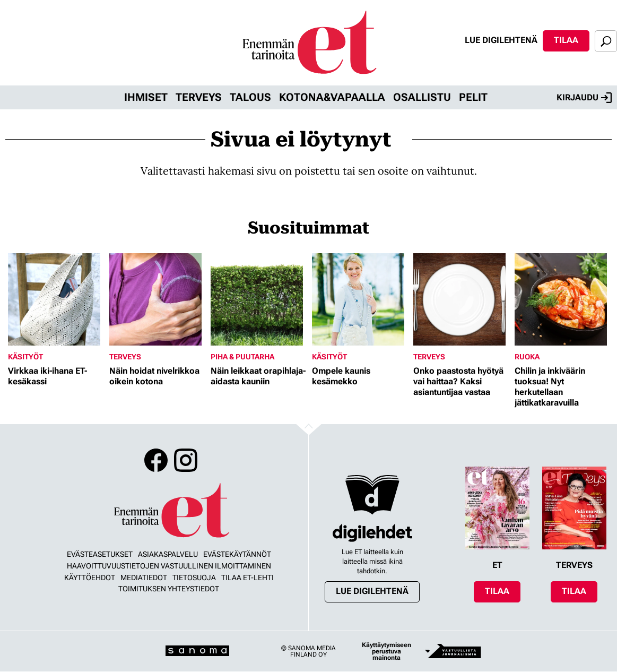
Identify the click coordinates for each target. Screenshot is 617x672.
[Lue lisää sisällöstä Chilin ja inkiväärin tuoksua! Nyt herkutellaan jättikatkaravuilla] (563, 299)
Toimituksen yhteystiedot (169, 589)
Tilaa (566, 40)
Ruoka (527, 357)
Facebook (156, 460)
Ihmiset (146, 97)
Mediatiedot (144, 578)
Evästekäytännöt (237, 554)
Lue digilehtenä (501, 40)
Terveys (199, 97)
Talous (250, 97)
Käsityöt (25, 357)
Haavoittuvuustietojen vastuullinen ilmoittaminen (169, 566)
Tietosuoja (194, 578)
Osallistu (422, 97)
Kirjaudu (584, 98)
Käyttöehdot (90, 578)
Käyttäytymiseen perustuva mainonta (386, 651)
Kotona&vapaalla (332, 97)
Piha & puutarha (242, 357)
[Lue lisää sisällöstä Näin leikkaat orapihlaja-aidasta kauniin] (259, 299)
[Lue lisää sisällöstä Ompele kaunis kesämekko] (360, 299)
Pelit (473, 97)
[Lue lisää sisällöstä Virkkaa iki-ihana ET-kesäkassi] (56, 299)
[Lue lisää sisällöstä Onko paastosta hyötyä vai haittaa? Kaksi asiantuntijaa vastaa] (461, 299)
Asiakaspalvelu (168, 554)
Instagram (186, 460)
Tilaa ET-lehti (247, 578)
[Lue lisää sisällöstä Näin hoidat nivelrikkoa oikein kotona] (157, 299)
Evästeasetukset (100, 554)
